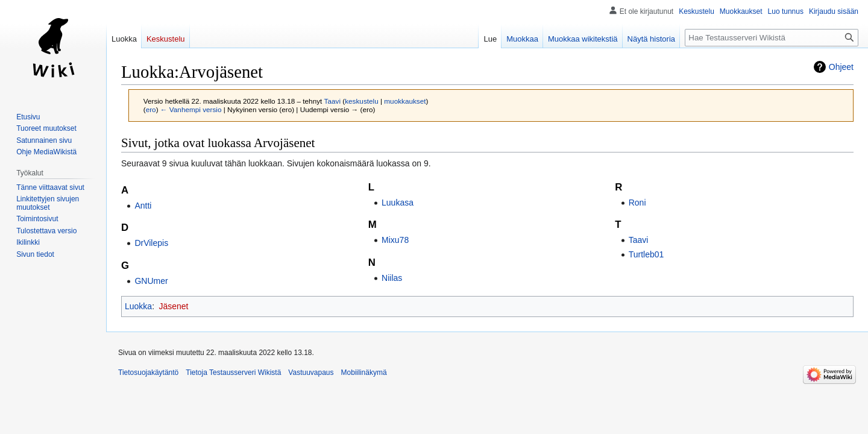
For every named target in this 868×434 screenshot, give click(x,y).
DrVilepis (151, 243)
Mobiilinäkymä (364, 373)
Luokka (138, 306)
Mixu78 (395, 240)
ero (151, 109)
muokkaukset (405, 101)
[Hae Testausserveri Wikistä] (772, 38)
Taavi (639, 240)
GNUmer (151, 281)
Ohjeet (841, 67)
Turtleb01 (646, 254)
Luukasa (398, 203)
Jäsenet (173, 306)
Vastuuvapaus (311, 373)
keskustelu (362, 101)
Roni (637, 203)
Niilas (392, 278)
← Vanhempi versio (191, 109)
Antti (143, 206)
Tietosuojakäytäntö (148, 373)
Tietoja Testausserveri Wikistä (233, 373)
